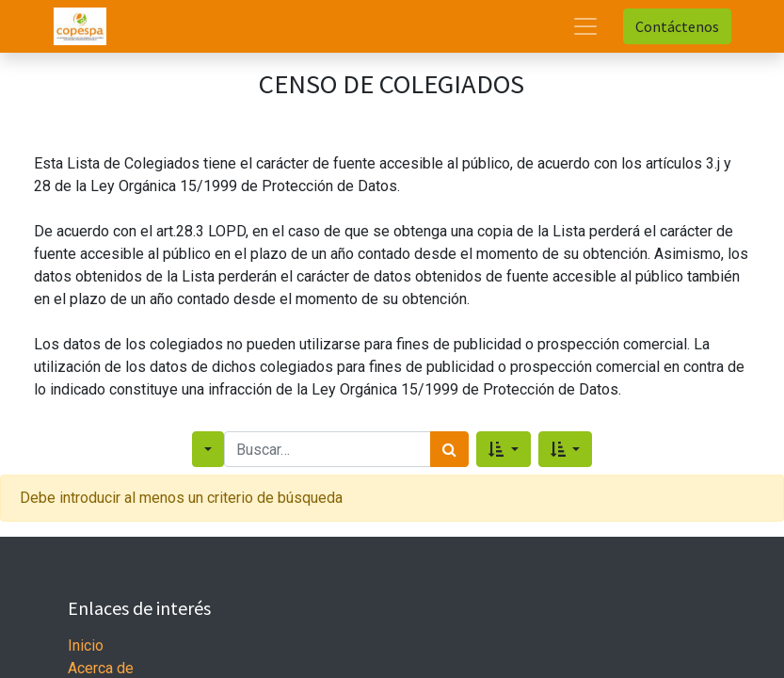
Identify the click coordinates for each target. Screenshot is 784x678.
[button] (503, 449)
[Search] (449, 449)
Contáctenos (677, 26)
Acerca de (101, 668)
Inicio (86, 646)
